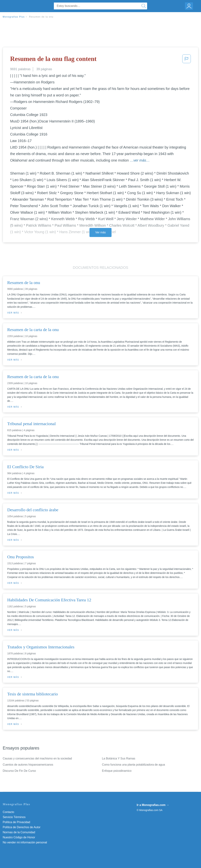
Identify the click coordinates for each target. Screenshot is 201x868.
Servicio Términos (14, 817)
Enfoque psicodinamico (117, 771)
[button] (187, 60)
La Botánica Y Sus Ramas (119, 758)
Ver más (100, 232)
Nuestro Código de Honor (19, 837)
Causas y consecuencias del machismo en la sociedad (37, 758)
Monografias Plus (14, 17)
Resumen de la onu (41, 17)
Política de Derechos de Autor (22, 827)
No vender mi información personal (25, 842)
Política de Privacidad (16, 822)
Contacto (8, 812)
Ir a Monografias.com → (153, 805)
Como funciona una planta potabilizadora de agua (133, 765)
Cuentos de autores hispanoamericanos (28, 765)
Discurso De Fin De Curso (19, 771)
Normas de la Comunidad (19, 832)
